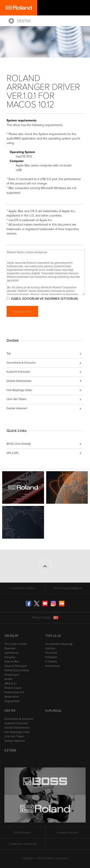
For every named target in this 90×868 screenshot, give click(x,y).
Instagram (51, 657)
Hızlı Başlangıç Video (19, 390)
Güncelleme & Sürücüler (21, 363)
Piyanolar (10, 648)
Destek (24, 21)
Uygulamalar (12, 701)
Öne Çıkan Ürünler (16, 644)
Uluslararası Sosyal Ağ (59, 644)
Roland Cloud (13, 688)
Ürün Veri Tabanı (17, 399)
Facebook (51, 653)
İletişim (10, 750)
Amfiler (9, 679)
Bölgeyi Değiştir (45, 618)
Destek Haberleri (17, 408)
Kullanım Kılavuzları (18, 372)
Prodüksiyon (12, 675)
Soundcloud (52, 666)
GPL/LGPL (13, 453)
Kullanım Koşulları (68, 833)
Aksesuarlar (12, 697)
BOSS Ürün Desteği (19, 444)
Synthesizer (11, 653)
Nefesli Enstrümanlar (17, 670)
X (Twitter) (51, 662)
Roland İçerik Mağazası (69, 588)
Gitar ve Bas (12, 662)
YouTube (50, 648)
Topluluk (53, 636)
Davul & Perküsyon (16, 666)
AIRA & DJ (11, 684)
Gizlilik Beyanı (22, 833)
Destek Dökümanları (17, 728)
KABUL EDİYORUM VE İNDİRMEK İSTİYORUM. (45, 299)
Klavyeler (10, 657)
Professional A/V (14, 692)
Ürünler (11, 636)
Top (9, 354)
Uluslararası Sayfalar (23, 588)
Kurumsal (54, 711)
